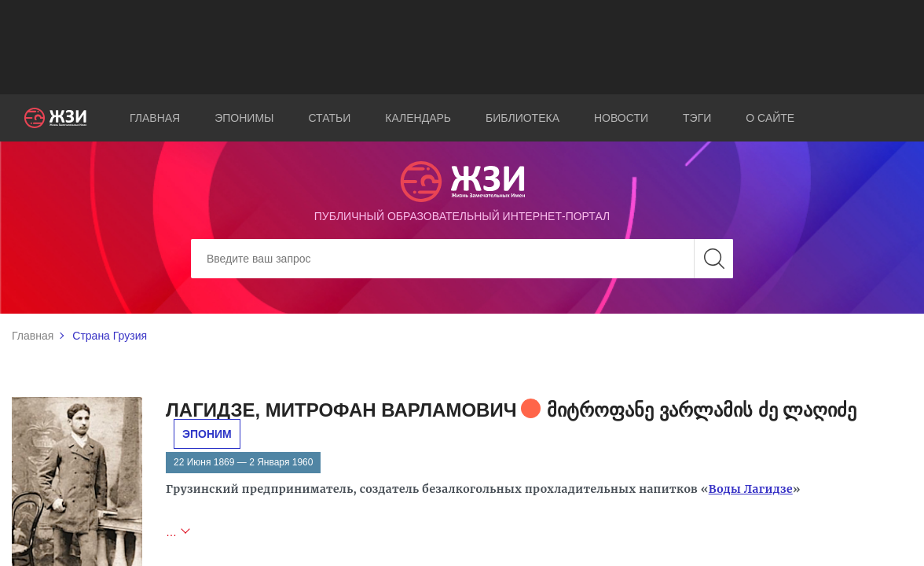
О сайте (770, 118)
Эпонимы (244, 118)
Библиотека (522, 118)
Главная (155, 118)
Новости (621, 118)
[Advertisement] (462, 47)
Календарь (418, 118)
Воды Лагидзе (751, 489)
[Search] (462, 259)
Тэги (697, 118)
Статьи (329, 118)
